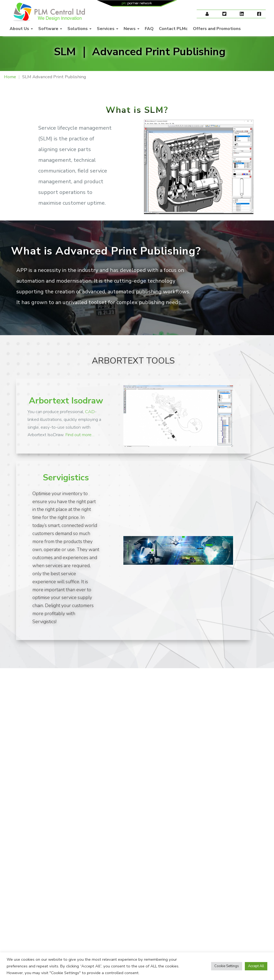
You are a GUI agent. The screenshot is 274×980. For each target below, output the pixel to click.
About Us (21, 29)
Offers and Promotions (217, 29)
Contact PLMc (173, 29)
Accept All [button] (256, 966)
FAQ (149, 29)
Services (108, 29)
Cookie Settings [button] (227, 966)
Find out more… (80, 435)
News (132, 29)
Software (50, 29)
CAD (90, 412)
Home (10, 77)
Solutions (79, 29)
